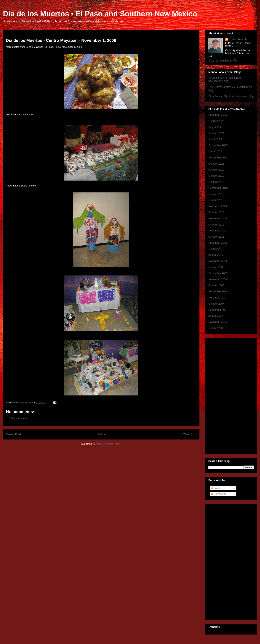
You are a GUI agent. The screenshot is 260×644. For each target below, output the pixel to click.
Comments (218, 494)
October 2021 (216, 164)
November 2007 (218, 298)
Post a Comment (20, 418)
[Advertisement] (223, 395)
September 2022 (218, 158)
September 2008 (218, 291)
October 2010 (216, 249)
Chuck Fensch (238, 39)
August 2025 (216, 127)
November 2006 (218, 322)
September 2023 (218, 145)
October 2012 (216, 225)
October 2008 (216, 285)
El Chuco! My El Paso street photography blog (225, 79)
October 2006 (216, 328)
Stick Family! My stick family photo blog (231, 96)
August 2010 (216, 255)
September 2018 (218, 188)
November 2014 (218, 206)
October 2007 (216, 304)
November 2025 (218, 115)
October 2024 (216, 133)
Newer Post (13, 434)
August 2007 (216, 316)
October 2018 (216, 182)
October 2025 (216, 121)
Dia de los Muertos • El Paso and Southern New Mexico (100, 14)
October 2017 (216, 194)
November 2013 (218, 218)
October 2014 (216, 212)
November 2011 (218, 231)
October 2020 (216, 170)
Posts (215, 488)
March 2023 (215, 151)
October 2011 (216, 237)
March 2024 (215, 139)
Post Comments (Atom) (109, 444)
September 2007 (218, 310)
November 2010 (218, 243)
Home (102, 434)
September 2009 (218, 273)
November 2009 (218, 261)
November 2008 (218, 279)
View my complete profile (223, 61)
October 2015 (216, 200)
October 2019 (216, 176)
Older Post (190, 434)
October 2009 (216, 267)
